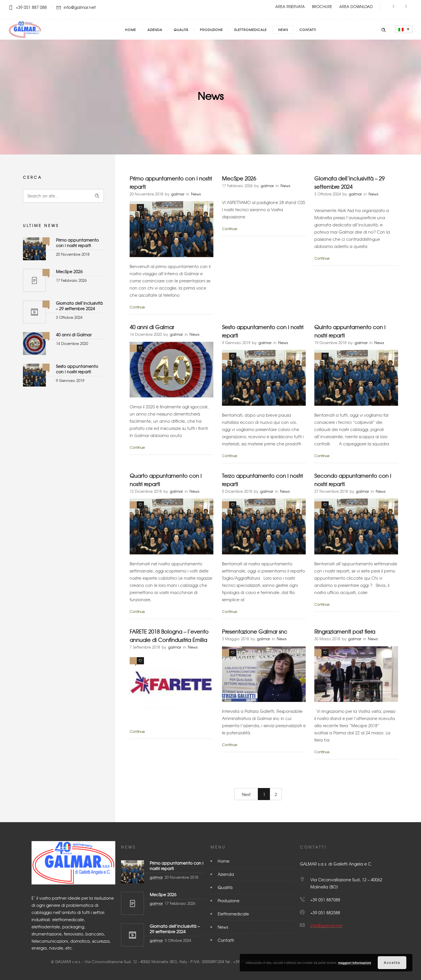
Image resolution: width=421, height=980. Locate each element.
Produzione (211, 30)
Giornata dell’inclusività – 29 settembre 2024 (79, 306)
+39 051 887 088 (31, 7)
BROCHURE (322, 6)
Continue (137, 307)
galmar (178, 194)
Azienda (155, 30)
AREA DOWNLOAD (356, 6)
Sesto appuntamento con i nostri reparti (77, 369)
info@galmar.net (326, 925)
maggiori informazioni (355, 963)
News (283, 30)
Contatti (308, 30)
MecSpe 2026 (69, 271)
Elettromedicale (251, 30)
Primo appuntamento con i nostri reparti (77, 243)
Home (130, 30)
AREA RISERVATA (290, 6)
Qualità (181, 30)
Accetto (392, 963)
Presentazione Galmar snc (255, 631)
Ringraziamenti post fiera (345, 631)
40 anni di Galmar (74, 335)
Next (246, 794)
